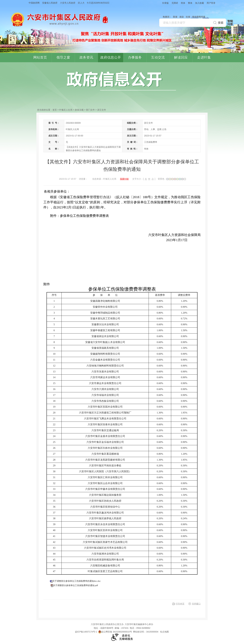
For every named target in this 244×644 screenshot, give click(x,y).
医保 (175, 17)
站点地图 (164, 632)
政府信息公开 (111, 57)
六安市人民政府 (68, 3)
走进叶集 (204, 57)
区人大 (81, 3)
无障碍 (175, 3)
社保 (188, 17)
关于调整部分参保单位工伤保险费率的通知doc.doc (77, 581)
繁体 (190, 3)
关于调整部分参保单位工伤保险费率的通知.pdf (76, 585)
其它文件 (102, 110)
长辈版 (165, 3)
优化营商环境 (199, 17)
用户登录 (211, 3)
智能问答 (230, 23)
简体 (183, 3)
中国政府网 (34, 3)
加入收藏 (199, 3)
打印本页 (180, 604)
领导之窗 (63, 57)
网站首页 (40, 57)
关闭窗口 (196, 604)
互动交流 (158, 57)
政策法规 (79, 110)
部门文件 (90, 110)
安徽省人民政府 (50, 3)
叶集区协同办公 (239, 74)
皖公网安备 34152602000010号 (115, 632)
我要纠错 (124, 179)
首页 (55, 110)
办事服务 (135, 57)
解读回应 (181, 57)
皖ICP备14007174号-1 (86, 632)
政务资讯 (86, 57)
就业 (182, 17)
